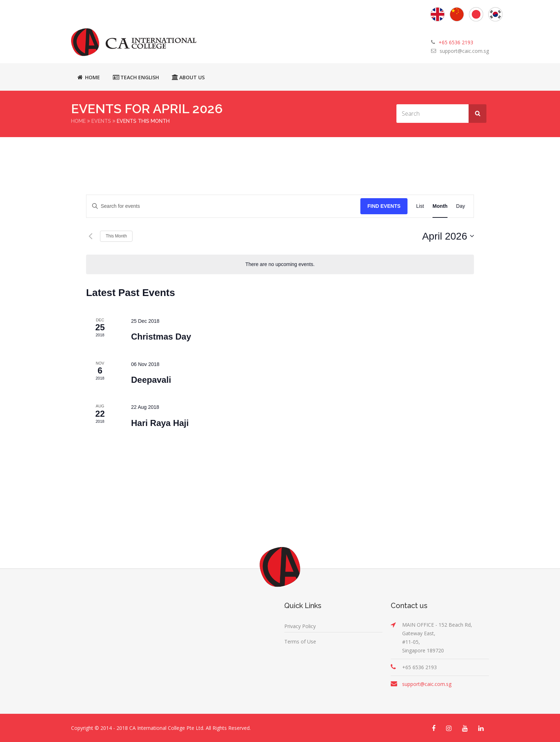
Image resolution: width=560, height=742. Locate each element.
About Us (188, 77)
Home (89, 77)
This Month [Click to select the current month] (116, 236)
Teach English (136, 77)
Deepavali (151, 379)
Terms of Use (300, 641)
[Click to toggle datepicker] (448, 236)
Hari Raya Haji (160, 423)
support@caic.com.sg (464, 51)
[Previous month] (90, 236)
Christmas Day (161, 336)
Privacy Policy (300, 626)
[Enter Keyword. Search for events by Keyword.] (223, 206)
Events (101, 121)
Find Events (384, 206)
